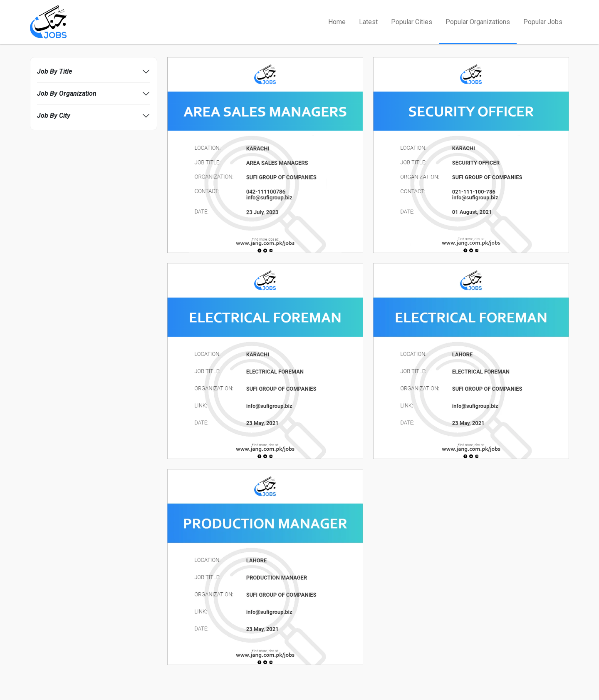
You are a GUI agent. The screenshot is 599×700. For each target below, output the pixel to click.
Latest (368, 22)
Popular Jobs (543, 22)
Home (337, 22)
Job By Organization (67, 93)
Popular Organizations (478, 22)
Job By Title (54, 71)
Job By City (54, 115)
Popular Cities (412, 22)
